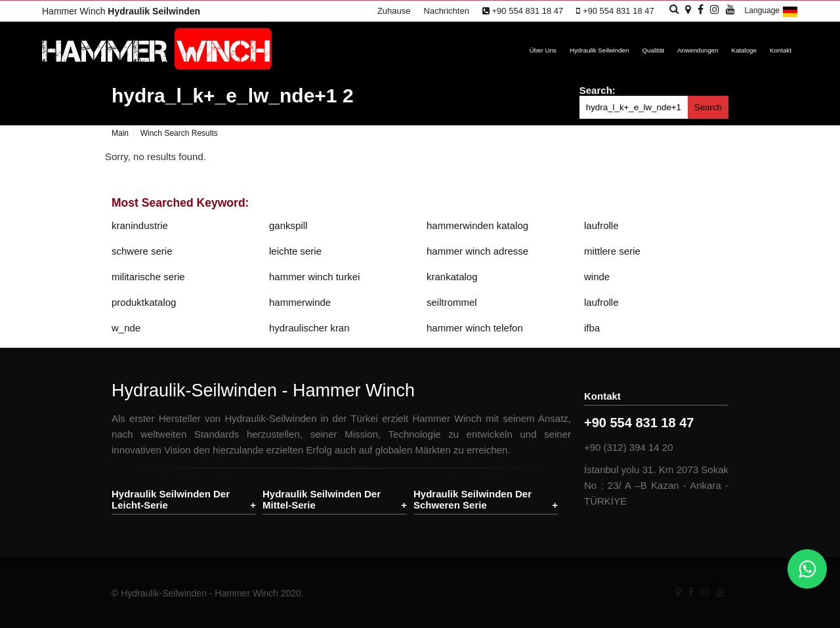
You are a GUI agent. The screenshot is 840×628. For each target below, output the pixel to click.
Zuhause (394, 11)
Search (708, 107)
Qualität (653, 50)
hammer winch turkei (314, 277)
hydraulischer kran (309, 328)
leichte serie (295, 251)
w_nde (126, 328)
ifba (592, 328)
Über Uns (543, 50)
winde (597, 277)
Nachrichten (447, 11)
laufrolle (601, 225)
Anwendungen (698, 50)
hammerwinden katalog (477, 225)
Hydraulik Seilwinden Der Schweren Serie (472, 499)
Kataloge (744, 50)
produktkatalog (144, 302)
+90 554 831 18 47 (523, 11)
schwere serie (142, 251)
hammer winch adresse (477, 251)
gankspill (288, 225)
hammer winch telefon (475, 328)
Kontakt (781, 50)
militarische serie (148, 277)
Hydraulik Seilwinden (599, 50)
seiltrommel (452, 302)
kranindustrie (140, 225)
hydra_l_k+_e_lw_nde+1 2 (233, 95)
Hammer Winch (121, 11)
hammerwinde (300, 302)
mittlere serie (612, 251)
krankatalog (452, 277)
